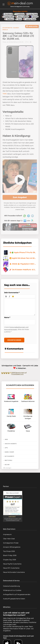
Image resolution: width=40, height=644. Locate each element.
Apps (6, 448)
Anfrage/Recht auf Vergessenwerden (17, 594)
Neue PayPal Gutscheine (12, 564)
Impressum (7, 534)
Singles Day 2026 (10, 560)
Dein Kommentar (12, 293)
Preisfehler (32, 622)
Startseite (7, 28)
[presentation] (6, 296)
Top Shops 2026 (9, 551)
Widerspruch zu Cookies (12, 590)
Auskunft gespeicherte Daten (14, 599)
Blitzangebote (9, 456)
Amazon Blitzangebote (12, 547)
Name (7, 317)
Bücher (7, 465)
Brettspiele (8, 460)
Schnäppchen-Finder (11, 543)
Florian (4, 42)
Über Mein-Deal (9, 539)
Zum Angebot (20, 197)
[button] (6, 296)
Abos (6, 439)
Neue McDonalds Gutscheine (14, 572)
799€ (5, 94)
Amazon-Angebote (11, 444)
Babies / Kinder (9, 452)
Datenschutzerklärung (11, 586)
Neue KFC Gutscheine (11, 568)
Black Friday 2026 (10, 555)
